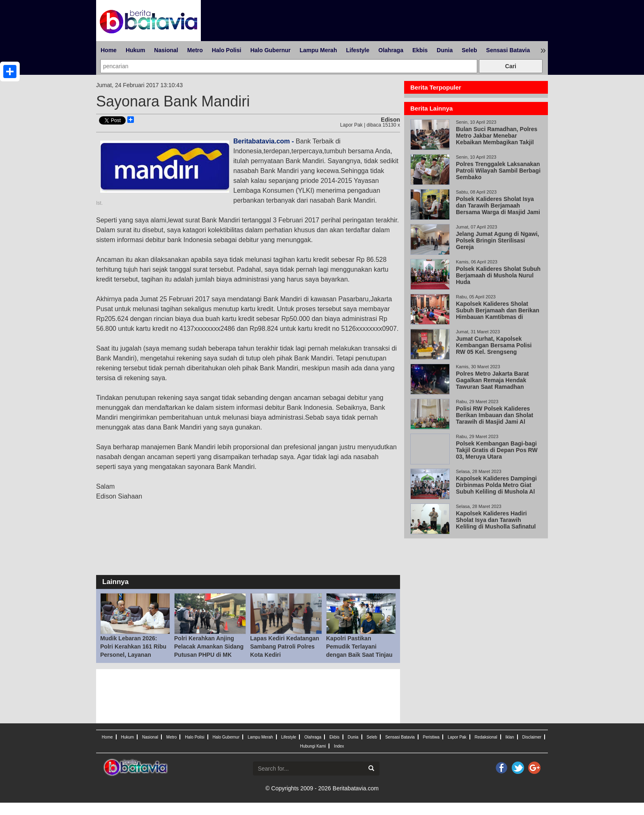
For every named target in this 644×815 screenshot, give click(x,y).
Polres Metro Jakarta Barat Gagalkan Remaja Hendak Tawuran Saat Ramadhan (492, 380)
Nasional (166, 50)
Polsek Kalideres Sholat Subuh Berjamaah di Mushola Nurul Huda (498, 275)
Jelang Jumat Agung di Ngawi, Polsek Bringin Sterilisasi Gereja (498, 240)
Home (109, 50)
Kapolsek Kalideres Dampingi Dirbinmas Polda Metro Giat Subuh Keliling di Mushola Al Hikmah (496, 488)
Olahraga (391, 50)
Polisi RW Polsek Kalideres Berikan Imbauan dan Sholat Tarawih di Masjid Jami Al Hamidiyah (494, 418)
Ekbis (420, 50)
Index (339, 746)
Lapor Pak (457, 737)
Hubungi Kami (313, 746)
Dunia (445, 50)
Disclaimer (532, 737)
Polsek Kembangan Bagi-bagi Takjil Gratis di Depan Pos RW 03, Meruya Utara (497, 450)
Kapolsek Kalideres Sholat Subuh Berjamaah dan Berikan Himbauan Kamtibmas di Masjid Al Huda (498, 314)
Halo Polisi (227, 50)
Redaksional (486, 737)
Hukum (135, 50)
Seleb (469, 50)
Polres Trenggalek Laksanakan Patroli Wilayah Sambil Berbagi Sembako (498, 171)
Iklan (509, 737)
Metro (195, 50)
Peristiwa (431, 737)
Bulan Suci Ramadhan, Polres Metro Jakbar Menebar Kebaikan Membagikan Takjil (497, 136)
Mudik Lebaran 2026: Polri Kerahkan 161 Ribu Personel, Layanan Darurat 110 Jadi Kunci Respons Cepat (133, 655)
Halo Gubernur (270, 50)
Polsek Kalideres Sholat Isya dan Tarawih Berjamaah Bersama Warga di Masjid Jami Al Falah (498, 209)
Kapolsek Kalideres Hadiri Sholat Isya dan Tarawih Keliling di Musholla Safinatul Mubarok (496, 523)
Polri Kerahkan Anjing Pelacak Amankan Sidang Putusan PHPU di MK (209, 646)
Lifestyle (358, 50)
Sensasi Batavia (508, 50)
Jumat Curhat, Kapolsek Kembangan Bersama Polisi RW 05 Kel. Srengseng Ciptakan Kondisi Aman (494, 349)
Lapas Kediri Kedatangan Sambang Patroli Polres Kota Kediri (285, 646)
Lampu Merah (318, 50)
